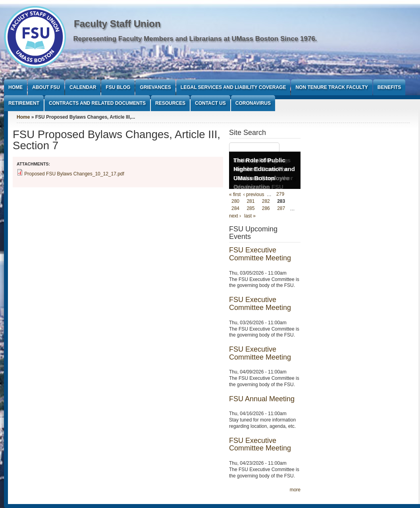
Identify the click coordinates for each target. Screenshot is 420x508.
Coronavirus (253, 103)
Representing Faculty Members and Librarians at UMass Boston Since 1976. (195, 39)
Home (15, 87)
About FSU (46, 87)
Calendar (83, 87)
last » (250, 216)
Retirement (24, 103)
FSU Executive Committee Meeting (260, 254)
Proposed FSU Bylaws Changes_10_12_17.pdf (74, 174)
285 (250, 209)
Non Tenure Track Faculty (331, 87)
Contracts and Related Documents (97, 103)
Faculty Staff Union (117, 24)
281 (250, 202)
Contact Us (210, 103)
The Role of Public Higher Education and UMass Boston (264, 169)
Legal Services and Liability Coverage (233, 87)
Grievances (155, 87)
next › (235, 216)
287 (281, 209)
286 (266, 209)
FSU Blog (118, 87)
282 (266, 202)
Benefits (389, 87)
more (295, 490)
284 (235, 209)
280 (235, 202)
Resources (170, 103)
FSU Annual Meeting (262, 399)
